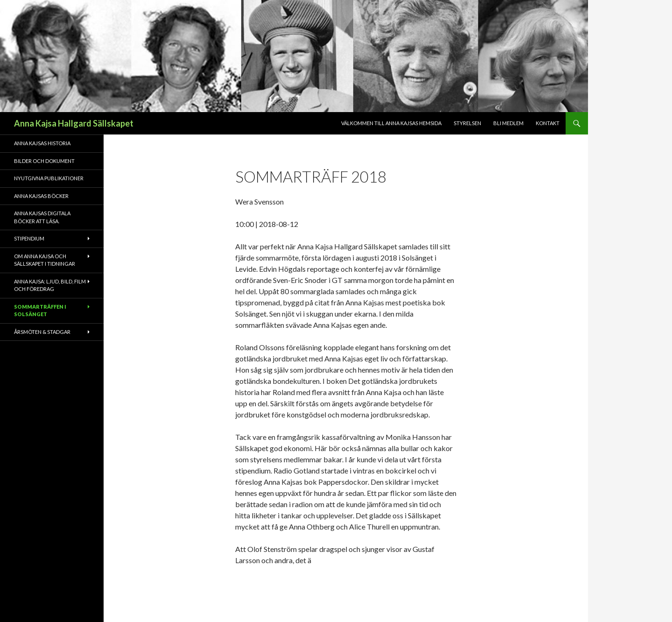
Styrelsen (467, 123)
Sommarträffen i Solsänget (40, 311)
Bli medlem (508, 123)
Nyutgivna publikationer (49, 178)
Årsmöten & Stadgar (42, 332)
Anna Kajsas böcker (41, 196)
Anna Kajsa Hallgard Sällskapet (74, 123)
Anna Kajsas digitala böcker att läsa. (42, 217)
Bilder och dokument (44, 161)
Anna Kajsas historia (42, 143)
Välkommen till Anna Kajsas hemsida (391, 123)
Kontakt (548, 123)
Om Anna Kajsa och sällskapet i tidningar (45, 260)
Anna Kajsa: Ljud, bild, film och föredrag (50, 285)
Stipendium (29, 238)
